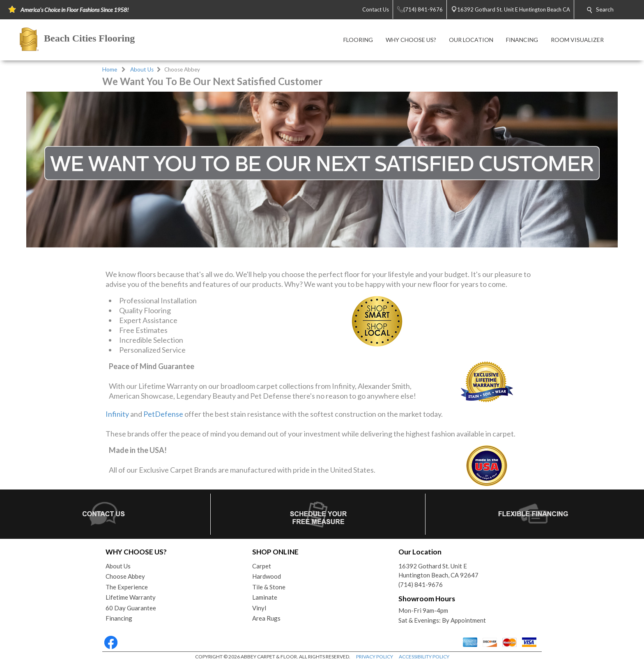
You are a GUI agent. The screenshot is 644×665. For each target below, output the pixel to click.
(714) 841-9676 (421, 584)
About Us (142, 69)
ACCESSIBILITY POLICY (424, 657)
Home (110, 69)
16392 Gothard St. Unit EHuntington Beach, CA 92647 (438, 571)
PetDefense (163, 414)
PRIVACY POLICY (375, 657)
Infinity (117, 414)
